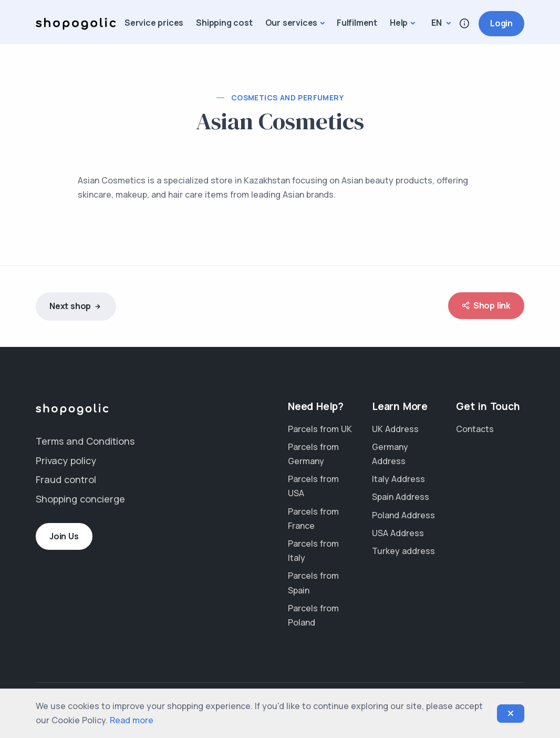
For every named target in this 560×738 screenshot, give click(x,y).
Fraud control (66, 479)
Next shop (76, 307)
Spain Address (401, 497)
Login (501, 23)
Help (399, 23)
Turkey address (403, 551)
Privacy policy (66, 460)
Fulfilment (357, 23)
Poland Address (403, 515)
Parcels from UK (320, 429)
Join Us (64, 536)
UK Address (395, 429)
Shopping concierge (80, 499)
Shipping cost (224, 23)
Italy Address (398, 479)
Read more (132, 720)
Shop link (486, 306)
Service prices (154, 23)
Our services (292, 23)
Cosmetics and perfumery (287, 98)
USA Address (398, 533)
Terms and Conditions (85, 441)
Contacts (475, 429)
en (437, 23)
